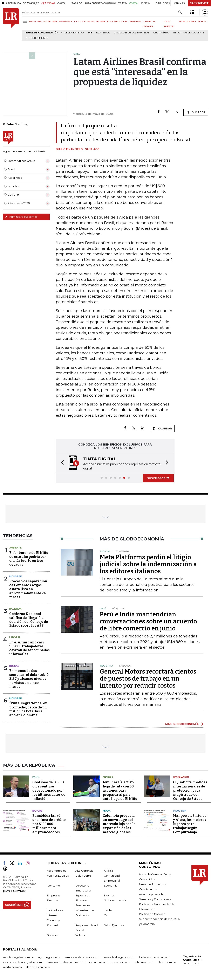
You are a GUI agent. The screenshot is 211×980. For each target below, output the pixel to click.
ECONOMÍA (50, 21)
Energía (108, 777)
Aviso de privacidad (152, 894)
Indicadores (55, 910)
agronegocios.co (50, 957)
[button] (61, 463)
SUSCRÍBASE (200, 3)
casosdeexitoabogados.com (22, 962)
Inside (108, 910)
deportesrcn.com (38, 967)
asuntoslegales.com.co (19, 957)
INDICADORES (188, 21)
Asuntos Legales (58, 876)
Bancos (38, 811)
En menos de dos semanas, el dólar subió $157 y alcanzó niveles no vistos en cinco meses (29, 679)
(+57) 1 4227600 (14, 891)
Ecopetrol (103, 33)
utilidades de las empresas (132, 33)
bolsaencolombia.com (154, 957)
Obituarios (82, 915)
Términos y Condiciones (155, 899)
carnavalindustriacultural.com (66, 962)
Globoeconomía (115, 900)
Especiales (83, 895)
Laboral (15, 637)
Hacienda (15, 609)
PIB (90, 33)
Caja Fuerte (83, 876)
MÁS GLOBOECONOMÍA (182, 724)
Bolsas (14, 666)
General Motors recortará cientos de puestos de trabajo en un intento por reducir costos (148, 679)
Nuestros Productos (152, 884)
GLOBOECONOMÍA (94, 21)
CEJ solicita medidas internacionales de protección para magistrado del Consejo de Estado (190, 790)
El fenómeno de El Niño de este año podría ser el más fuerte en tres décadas (29, 559)
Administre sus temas (21, 217)
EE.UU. (36, 777)
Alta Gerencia (84, 871)
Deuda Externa (74, 33)
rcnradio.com (121, 962)
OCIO (77, 21)
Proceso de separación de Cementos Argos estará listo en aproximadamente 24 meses (28, 589)
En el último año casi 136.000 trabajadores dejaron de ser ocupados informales (29, 648)
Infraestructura (85, 910)
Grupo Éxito (161, 33)
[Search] (180, 12)
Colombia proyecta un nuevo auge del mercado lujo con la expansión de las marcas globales (119, 824)
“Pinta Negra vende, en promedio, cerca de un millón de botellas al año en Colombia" (28, 709)
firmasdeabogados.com (119, 957)
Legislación (181, 777)
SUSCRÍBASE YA (158, 478)
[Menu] (25, 21)
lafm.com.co (168, 962)
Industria (16, 576)
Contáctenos (148, 889)
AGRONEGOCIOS (117, 21)
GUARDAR (196, 112)
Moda (107, 811)
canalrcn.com (98, 962)
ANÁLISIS (135, 21)
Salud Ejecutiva (114, 925)
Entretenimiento (37, 38)
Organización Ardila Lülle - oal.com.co (193, 960)
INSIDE (202, 21)
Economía (111, 885)
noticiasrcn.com (144, 962)
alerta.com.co (12, 967)
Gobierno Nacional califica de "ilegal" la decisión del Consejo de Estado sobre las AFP (29, 620)
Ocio (107, 915)
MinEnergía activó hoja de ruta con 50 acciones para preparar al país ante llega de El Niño (120, 790)
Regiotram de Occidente (189, 33)
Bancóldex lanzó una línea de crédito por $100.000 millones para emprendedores (49, 824)
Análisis (109, 871)
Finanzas (53, 900)
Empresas (54, 895)
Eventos (109, 895)
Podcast (53, 925)
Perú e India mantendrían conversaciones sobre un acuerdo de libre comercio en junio (148, 621)
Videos (80, 935)
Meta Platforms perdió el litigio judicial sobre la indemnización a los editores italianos (148, 564)
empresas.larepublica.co (82, 957)
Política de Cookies (152, 914)
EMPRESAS (66, 21)
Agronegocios (57, 871)
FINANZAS (35, 21)
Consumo (53, 885)
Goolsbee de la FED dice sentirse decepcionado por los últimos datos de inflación (49, 790)
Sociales (53, 935)
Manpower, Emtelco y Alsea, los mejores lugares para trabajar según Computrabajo (190, 824)
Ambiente (15, 548)
